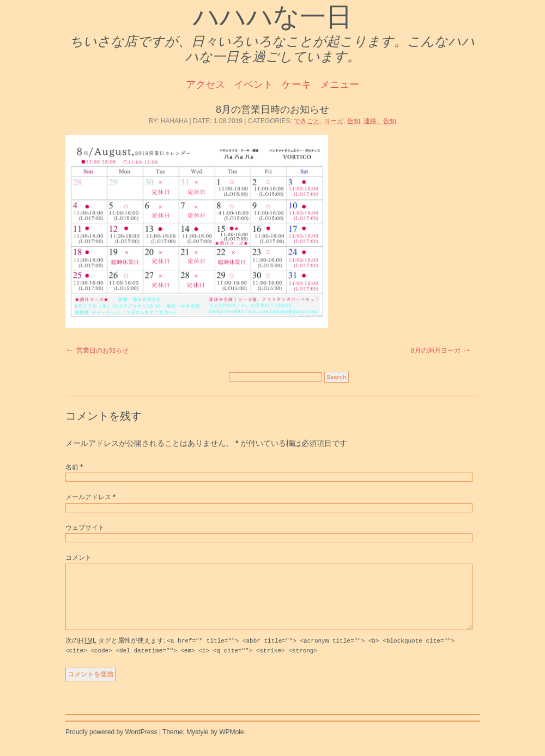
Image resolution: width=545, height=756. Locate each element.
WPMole (231, 745)
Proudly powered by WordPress (111, 745)
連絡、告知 (380, 121)
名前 (74, 467)
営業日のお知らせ (102, 350)
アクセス (205, 84)
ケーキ (296, 84)
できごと (307, 121)
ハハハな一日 (272, 17)
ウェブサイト (85, 528)
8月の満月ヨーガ (436, 350)
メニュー (340, 84)
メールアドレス (90, 497)
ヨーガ (334, 121)
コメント (78, 558)
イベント (253, 84)
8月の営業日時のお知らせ (272, 110)
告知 (354, 121)
